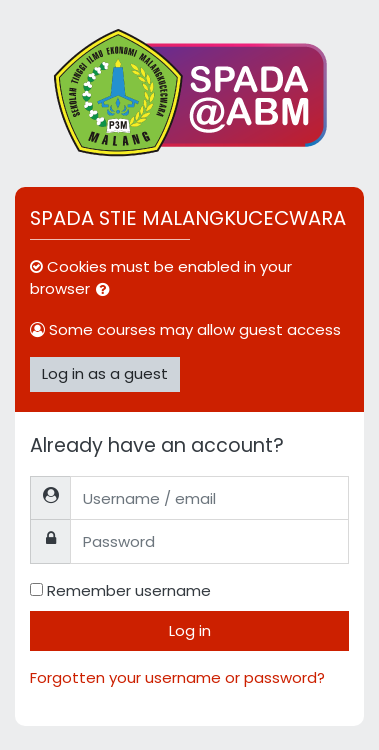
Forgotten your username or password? (177, 677)
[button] (107, 290)
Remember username (129, 590)
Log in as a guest (105, 373)
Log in (190, 630)
